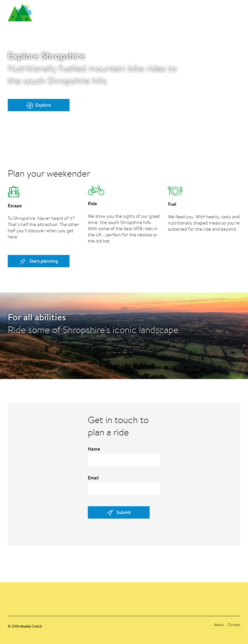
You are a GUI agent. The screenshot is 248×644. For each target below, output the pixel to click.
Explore (39, 105)
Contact (236, 11)
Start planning (39, 261)
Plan (196, 11)
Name (94, 449)
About (214, 11)
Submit (119, 513)
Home (179, 11)
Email (93, 478)
